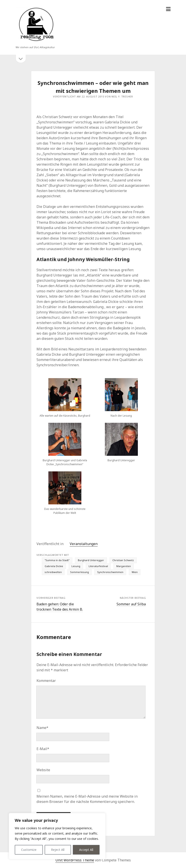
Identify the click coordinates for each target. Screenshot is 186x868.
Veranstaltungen (84, 544)
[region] (57, 836)
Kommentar (46, 681)
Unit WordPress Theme (75, 860)
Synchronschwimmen (110, 572)
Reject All (58, 850)
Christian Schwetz (123, 560)
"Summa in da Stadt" (57, 560)
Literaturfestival (98, 566)
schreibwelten (53, 572)
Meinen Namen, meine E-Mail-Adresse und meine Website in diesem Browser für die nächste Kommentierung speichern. (87, 799)
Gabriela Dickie (54, 566)
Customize (29, 850)
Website (43, 770)
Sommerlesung (79, 572)
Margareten (124, 566)
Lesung (76, 566)
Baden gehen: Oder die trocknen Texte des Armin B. (60, 607)
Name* (42, 728)
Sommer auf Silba (131, 604)
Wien (135, 572)
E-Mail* (43, 749)
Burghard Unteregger (91, 560)
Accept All (86, 850)
